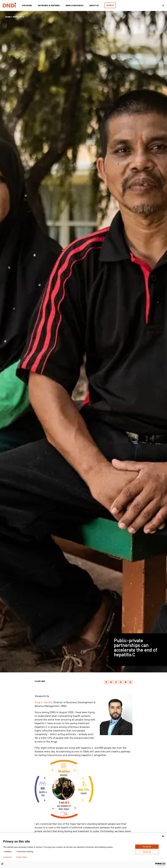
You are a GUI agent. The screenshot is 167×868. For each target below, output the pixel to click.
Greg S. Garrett (43, 703)
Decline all (147, 852)
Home (8, 17)
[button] (106, 682)
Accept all (147, 847)
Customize (7, 857)
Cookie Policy (21, 857)
